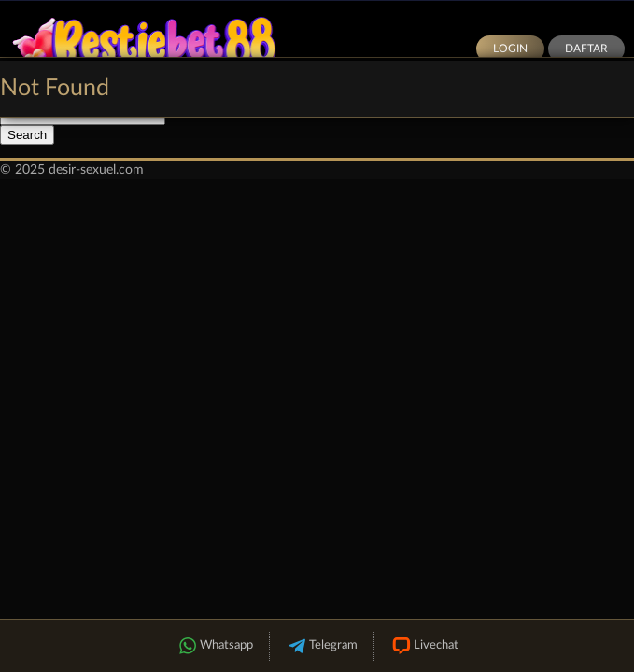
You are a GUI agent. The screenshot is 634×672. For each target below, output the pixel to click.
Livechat (424, 646)
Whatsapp (215, 646)
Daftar (586, 49)
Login (510, 49)
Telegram (322, 646)
